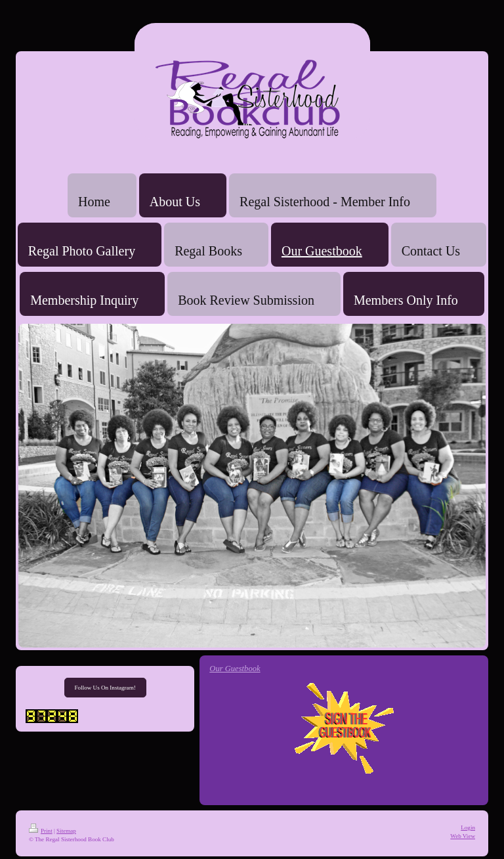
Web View (463, 836)
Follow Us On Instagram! (105, 688)
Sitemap (66, 831)
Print (41, 831)
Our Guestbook (235, 669)
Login (468, 827)
